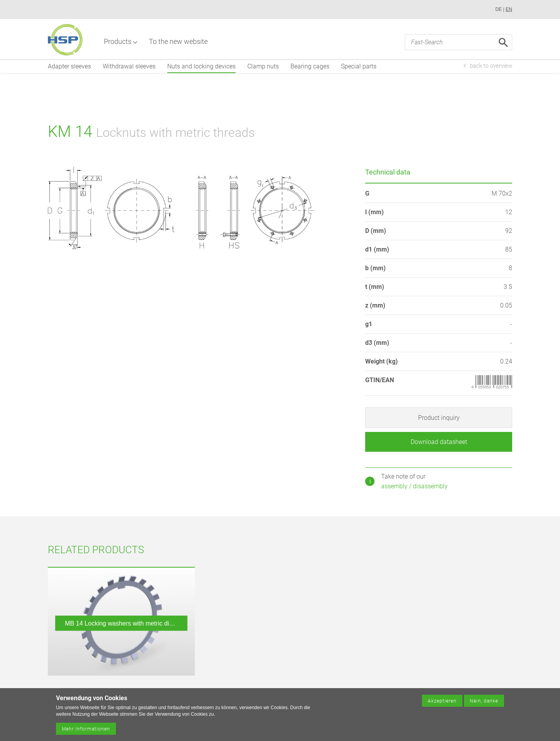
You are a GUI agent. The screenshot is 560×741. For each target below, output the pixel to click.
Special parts (359, 66)
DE (499, 9)
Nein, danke (484, 703)
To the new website (179, 42)
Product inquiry (439, 418)
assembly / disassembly (414, 486)
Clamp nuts (263, 66)
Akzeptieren (442, 703)
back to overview (491, 66)
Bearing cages (310, 66)
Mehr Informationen (86, 731)
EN (509, 9)
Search (503, 43)
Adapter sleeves (69, 66)
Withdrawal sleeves (129, 66)
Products (118, 42)
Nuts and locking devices (201, 66)
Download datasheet (439, 442)
